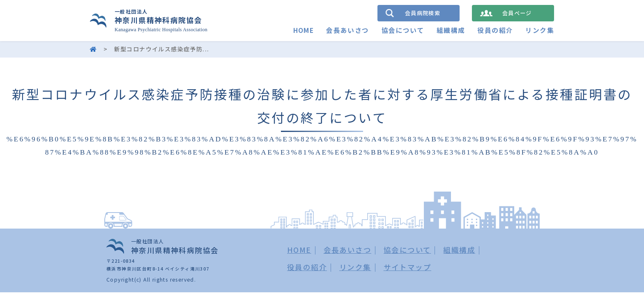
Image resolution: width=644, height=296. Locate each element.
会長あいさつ (347, 30)
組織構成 (451, 30)
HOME (303, 30)
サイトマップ (407, 267)
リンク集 (540, 30)
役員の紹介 (495, 30)
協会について (402, 30)
